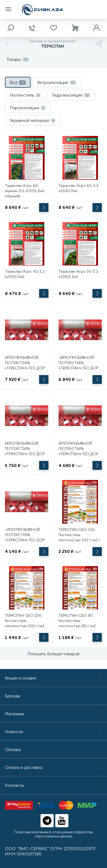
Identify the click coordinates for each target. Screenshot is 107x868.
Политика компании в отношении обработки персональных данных (53, 834)
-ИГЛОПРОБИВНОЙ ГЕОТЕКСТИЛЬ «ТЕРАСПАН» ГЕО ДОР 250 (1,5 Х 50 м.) (78, 365)
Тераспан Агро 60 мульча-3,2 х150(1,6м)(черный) (24, 191)
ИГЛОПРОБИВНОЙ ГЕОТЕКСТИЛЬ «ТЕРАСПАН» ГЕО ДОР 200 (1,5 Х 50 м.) (25, 451)
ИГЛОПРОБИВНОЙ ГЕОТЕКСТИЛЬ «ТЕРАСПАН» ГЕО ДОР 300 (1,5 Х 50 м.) (25, 365)
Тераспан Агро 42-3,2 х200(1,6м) (25, 274)
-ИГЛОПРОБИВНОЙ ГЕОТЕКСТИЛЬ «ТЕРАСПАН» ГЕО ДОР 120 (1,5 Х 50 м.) (25, 537)
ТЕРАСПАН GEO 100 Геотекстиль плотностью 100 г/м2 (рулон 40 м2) (25, 623)
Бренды (53, 696)
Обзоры (53, 750)
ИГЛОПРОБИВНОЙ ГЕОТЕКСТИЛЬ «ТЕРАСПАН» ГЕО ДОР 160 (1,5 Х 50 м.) (78, 451)
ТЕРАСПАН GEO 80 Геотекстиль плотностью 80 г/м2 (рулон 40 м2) (77, 623)
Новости (53, 732)
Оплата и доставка (53, 767)
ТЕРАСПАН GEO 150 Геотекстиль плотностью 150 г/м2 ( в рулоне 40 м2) (79, 537)
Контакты (53, 785)
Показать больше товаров (53, 654)
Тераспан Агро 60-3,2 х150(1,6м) (79, 188)
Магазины (53, 714)
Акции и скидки (53, 678)
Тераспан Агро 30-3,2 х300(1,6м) (78, 274)
